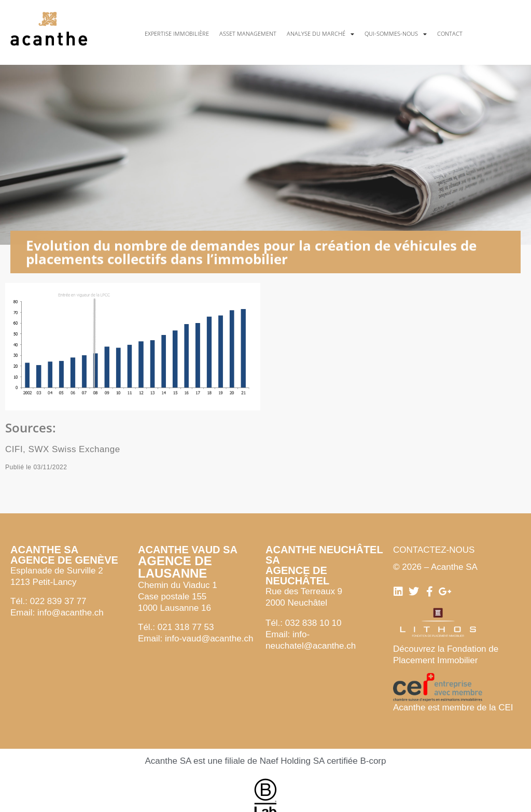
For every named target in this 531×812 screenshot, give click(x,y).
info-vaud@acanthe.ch (209, 639)
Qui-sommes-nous (396, 34)
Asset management (248, 33)
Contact (450, 33)
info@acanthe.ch (71, 613)
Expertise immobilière (177, 33)
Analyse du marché (320, 34)
